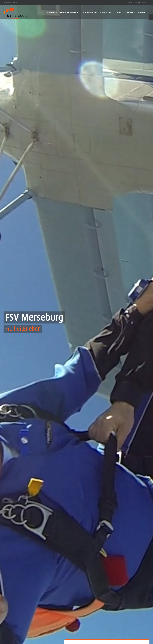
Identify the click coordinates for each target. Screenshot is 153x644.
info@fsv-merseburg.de (10, 3)
